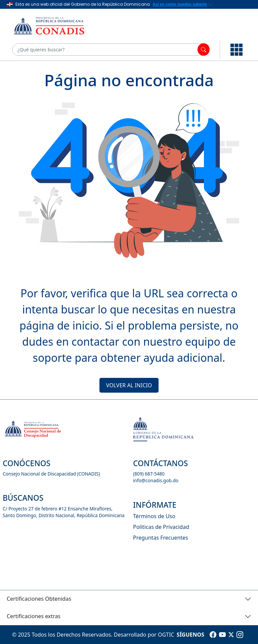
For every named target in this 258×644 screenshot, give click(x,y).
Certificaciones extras (34, 616)
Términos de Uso (154, 516)
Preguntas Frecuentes (161, 538)
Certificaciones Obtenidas (39, 599)
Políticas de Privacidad (161, 527)
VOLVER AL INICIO (129, 385)
